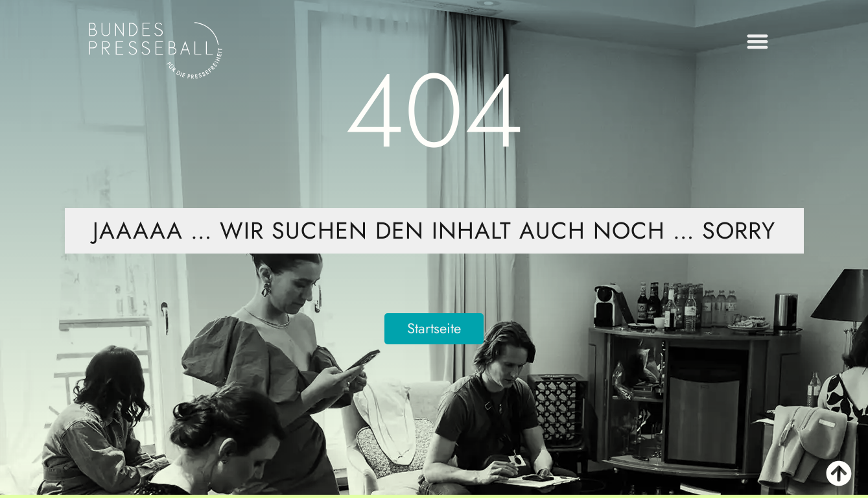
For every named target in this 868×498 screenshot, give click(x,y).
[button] (757, 39)
